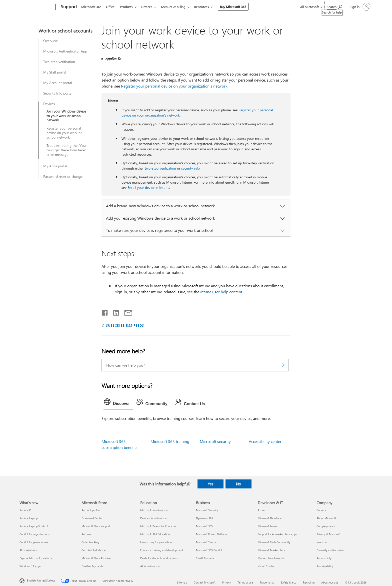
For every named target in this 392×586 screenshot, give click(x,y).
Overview (50, 41)
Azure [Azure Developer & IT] (261, 510)
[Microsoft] (37, 7)
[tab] (118, 403)
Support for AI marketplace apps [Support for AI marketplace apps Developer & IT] (277, 534)
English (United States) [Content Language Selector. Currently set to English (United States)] (41, 580)
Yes (210, 484)
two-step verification (160, 168)
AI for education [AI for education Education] (150, 566)
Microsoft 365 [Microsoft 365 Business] (204, 526)
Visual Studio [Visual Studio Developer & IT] (266, 566)
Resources (206, 7)
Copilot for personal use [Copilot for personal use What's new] (34, 542)
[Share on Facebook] (105, 312)
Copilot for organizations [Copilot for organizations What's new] (34, 534)
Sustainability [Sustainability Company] (325, 566)
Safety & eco (288, 582)
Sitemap (182, 582)
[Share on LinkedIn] (114, 312)
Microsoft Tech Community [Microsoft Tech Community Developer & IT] (274, 542)
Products (128, 7)
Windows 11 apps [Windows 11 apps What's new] (30, 566)
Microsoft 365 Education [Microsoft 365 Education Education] (155, 534)
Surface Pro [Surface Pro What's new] (26, 510)
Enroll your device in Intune (148, 187)
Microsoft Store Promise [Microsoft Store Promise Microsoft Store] (96, 558)
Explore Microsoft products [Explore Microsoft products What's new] (36, 558)
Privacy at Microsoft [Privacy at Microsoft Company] (328, 534)
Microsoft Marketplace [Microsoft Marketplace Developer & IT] (271, 550)
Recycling (309, 582)
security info (190, 168)
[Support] (68, 7)
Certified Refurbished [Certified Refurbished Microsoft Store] (94, 550)
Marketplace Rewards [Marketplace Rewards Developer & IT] (271, 558)
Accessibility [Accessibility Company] (324, 558)
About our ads (330, 582)
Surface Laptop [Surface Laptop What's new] (28, 518)
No (238, 484)
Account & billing (177, 7)
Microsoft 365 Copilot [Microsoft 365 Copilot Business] (209, 550)
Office (111, 7)
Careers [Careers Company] (321, 510)
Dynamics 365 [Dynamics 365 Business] (204, 518)
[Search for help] (334, 6)
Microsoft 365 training (170, 441)
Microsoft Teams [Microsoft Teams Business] (206, 542)
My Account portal (57, 83)
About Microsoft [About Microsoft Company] (326, 518)
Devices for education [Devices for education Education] (153, 518)
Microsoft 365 (91, 7)
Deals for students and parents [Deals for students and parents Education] (159, 558)
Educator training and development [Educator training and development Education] (162, 550)
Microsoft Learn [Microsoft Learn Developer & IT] (267, 526)
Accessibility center (265, 441)
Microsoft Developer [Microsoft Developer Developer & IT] (270, 518)
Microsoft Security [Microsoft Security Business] (207, 510)
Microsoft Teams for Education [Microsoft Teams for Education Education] (159, 526)
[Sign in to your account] (360, 7)
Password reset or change (63, 177)
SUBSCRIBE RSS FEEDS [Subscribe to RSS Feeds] (125, 325)
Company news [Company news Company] (326, 526)
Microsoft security (215, 441)
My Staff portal (55, 72)
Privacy (226, 582)
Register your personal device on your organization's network (174, 86)
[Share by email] (126, 312)
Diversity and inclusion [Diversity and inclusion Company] (330, 550)
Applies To (113, 59)
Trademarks (267, 582)
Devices (150, 7)
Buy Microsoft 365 (238, 7)
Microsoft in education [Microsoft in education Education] (154, 510)
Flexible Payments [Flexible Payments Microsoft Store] (92, 566)
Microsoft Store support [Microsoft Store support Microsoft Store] (96, 526)
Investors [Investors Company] (322, 542)
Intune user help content (221, 292)
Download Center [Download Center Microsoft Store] (92, 518)
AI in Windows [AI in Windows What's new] (28, 550)
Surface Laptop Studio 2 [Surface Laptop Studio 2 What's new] (34, 526)
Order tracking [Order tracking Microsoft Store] (90, 542)
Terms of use (245, 582)
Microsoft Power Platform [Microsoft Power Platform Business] (211, 534)
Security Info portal (58, 93)
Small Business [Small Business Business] (205, 558)
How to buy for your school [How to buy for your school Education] (156, 542)
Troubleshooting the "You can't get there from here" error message (66, 150)
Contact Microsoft (205, 582)
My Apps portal (55, 166)
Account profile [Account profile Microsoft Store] (91, 510)
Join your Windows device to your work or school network (66, 116)
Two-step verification (59, 62)
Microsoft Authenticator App (65, 51)
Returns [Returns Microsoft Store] (86, 534)
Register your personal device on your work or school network (64, 133)
